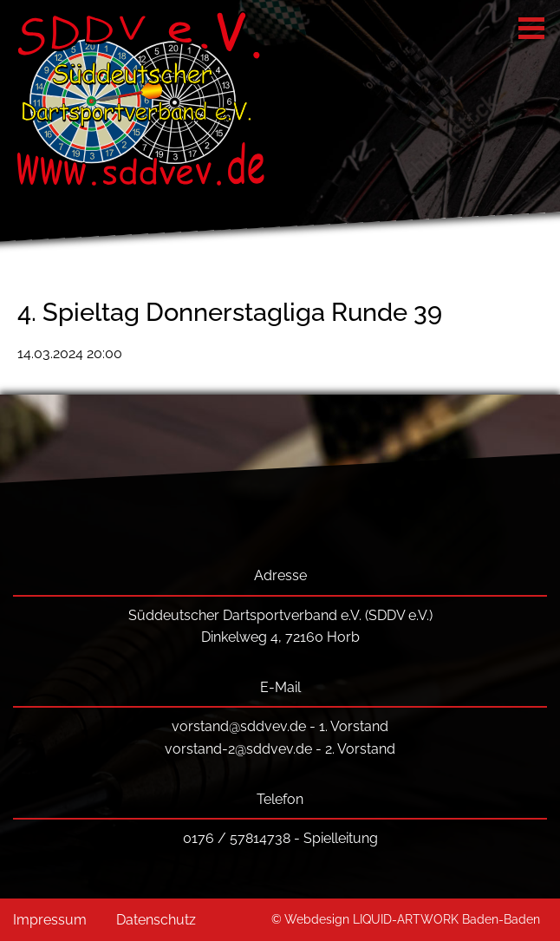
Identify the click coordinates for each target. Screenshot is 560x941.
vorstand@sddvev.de (239, 726)
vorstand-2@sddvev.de (238, 749)
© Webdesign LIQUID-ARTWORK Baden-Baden (406, 919)
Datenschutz (156, 920)
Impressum (50, 920)
